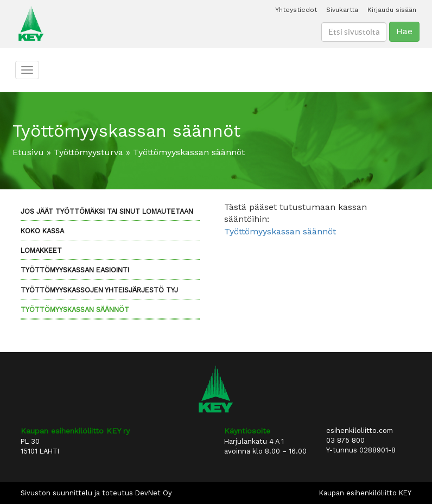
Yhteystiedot (296, 10)
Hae (404, 31)
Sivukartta (342, 10)
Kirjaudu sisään (392, 10)
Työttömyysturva (88, 152)
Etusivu (28, 152)
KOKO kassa (42, 231)
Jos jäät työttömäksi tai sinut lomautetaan (107, 211)
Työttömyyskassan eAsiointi (75, 270)
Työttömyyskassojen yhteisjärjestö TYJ (99, 290)
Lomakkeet (41, 250)
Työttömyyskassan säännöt (75, 310)
